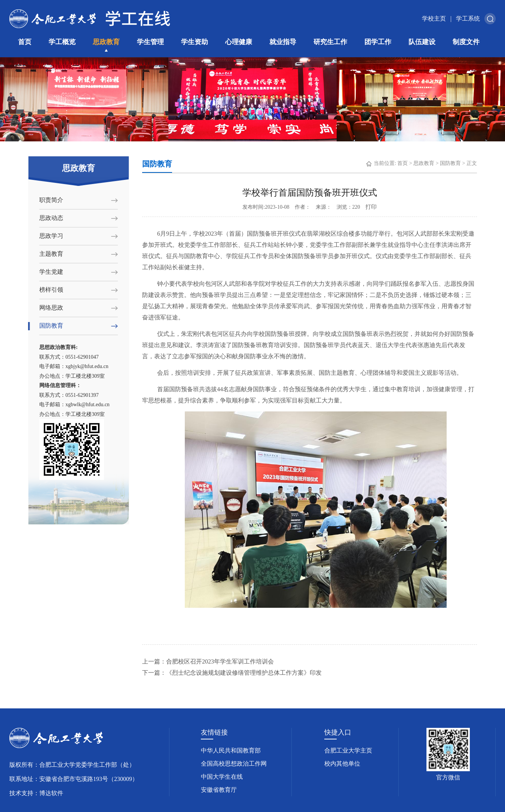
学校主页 (434, 19)
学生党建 (51, 272)
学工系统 (468, 19)
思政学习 (51, 236)
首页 (25, 42)
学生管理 (150, 42)
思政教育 (106, 42)
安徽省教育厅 (219, 790)
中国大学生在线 (222, 777)
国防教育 (51, 326)
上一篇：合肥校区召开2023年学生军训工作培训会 (208, 661)
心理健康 (239, 42)
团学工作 (378, 42)
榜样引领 (51, 290)
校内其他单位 (342, 764)
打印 (371, 207)
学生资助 (195, 42)
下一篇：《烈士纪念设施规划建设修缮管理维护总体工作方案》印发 (232, 673)
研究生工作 (330, 42)
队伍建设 (422, 42)
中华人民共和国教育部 (231, 750)
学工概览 (62, 42)
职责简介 (51, 200)
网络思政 (51, 308)
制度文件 (466, 42)
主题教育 (51, 254)
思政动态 (51, 218)
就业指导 (283, 42)
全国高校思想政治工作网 (234, 764)
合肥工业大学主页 (348, 750)
